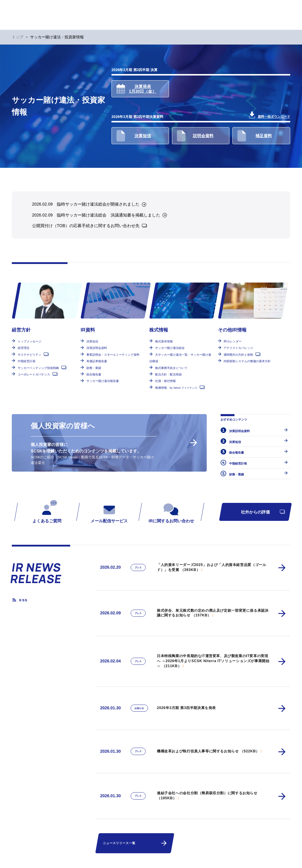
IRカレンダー (232, 341)
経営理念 (24, 348)
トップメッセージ (29, 341)
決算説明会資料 (97, 348)
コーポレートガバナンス (34, 374)
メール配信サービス (109, 511)
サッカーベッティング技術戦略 (38, 368)
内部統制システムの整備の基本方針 (247, 361)
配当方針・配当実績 (168, 374)
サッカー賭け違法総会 (170, 348)
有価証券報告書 (97, 361)
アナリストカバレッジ (238, 348)
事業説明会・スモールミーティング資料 (113, 355)
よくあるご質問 (47, 511)
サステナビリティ (29, 355)
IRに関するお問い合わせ (171, 511)
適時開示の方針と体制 (238, 355)
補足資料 (255, 136)
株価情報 (176, 388)
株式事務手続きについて (171, 368)
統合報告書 (94, 374)
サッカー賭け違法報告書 (103, 381)
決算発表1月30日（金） (136, 89)
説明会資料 (195, 136)
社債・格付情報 (165, 381)
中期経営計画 (27, 361)
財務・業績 (94, 368)
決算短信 (134, 136)
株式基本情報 (164, 341)
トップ (18, 37)
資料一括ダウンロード (270, 115)
